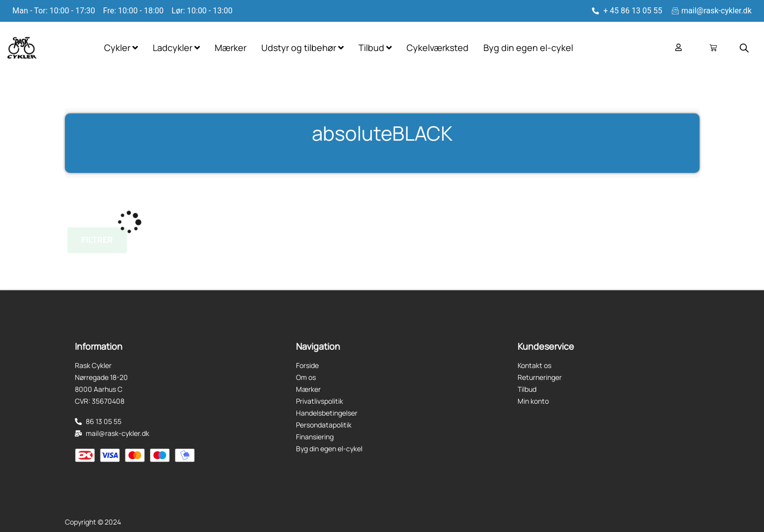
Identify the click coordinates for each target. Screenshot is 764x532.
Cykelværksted (438, 48)
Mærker (231, 48)
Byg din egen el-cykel (528, 48)
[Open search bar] (744, 48)
